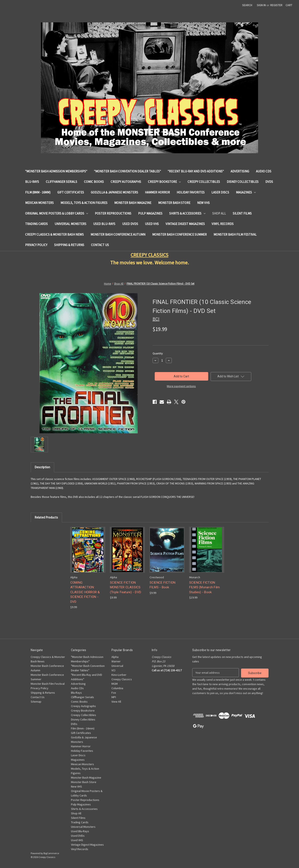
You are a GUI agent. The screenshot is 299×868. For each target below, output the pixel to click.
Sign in (261, 5)
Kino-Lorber (119, 675)
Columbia (117, 688)
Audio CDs (264, 171)
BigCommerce (51, 853)
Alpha (115, 657)
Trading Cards (36, 224)
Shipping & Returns (69, 245)
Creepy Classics (122, 679)
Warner (116, 661)
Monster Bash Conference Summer (179, 234)
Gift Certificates (71, 192)
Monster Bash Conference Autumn (118, 234)
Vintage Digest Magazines (185, 224)
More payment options (181, 386)
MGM (115, 684)
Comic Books (94, 182)
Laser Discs (220, 192)
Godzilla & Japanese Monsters (114, 192)
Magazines (246, 192)
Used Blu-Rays (104, 224)
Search (247, 5)
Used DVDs (130, 224)
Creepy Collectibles (204, 182)
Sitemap (36, 702)
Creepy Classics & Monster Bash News (54, 234)
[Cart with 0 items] (289, 5)
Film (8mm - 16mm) (38, 192)
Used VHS (152, 224)
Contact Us (100, 245)
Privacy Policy (36, 245)
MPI (114, 697)
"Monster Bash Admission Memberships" (56, 171)
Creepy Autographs (126, 182)
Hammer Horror (157, 192)
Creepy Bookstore (164, 182)
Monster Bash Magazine (133, 203)
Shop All (219, 213)
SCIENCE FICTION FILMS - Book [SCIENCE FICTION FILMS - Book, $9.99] (163, 585)
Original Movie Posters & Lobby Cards (57, 213)
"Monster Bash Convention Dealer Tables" (127, 171)
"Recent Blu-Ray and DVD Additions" (196, 171)
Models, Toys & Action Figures (84, 203)
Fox (114, 693)
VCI (113, 670)
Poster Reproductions (113, 213)
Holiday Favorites (191, 192)
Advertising (240, 171)
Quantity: (158, 353)
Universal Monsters (70, 224)
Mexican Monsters (39, 203)
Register (276, 5)
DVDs (269, 182)
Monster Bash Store (174, 203)
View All (116, 702)
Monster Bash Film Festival (235, 234)
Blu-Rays (32, 182)
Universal (117, 666)
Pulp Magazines (150, 213)
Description (42, 467)
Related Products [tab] (46, 517)
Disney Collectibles (243, 182)
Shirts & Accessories (187, 213)
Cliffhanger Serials (61, 182)
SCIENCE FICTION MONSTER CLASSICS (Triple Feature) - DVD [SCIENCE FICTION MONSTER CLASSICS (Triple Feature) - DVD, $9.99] (126, 587)
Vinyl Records (223, 224)
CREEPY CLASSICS (149, 255)
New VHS (203, 203)
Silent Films (242, 213)
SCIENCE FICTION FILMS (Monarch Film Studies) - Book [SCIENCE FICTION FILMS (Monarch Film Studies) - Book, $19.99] (205, 587)
